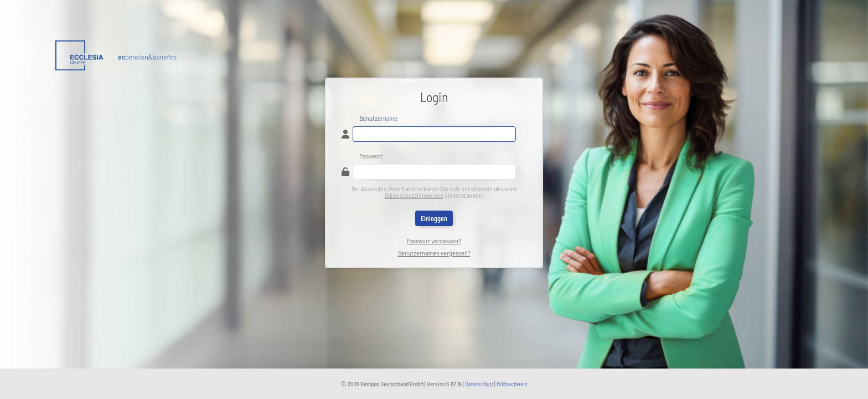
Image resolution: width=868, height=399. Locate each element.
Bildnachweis (512, 384)
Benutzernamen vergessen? (434, 253)
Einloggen (434, 218)
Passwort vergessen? (434, 241)
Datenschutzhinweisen (414, 195)
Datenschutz (479, 384)
